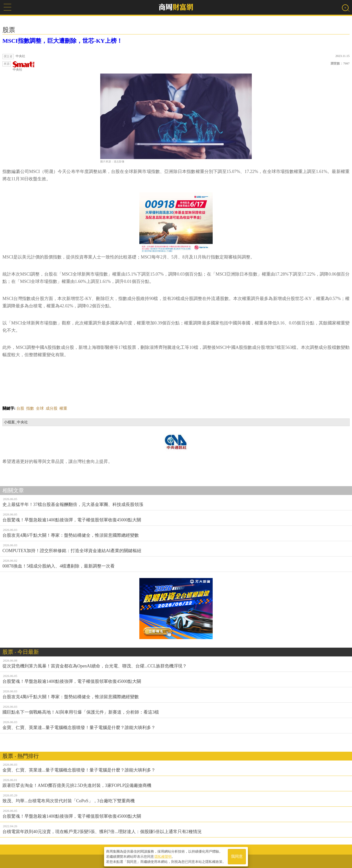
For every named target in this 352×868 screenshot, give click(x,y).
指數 (30, 408)
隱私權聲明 (163, 856)
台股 (20, 408)
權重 (63, 408)
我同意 (237, 856)
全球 (40, 408)
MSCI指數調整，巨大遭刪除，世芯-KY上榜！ (62, 41)
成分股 (52, 408)
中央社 (24, 66)
